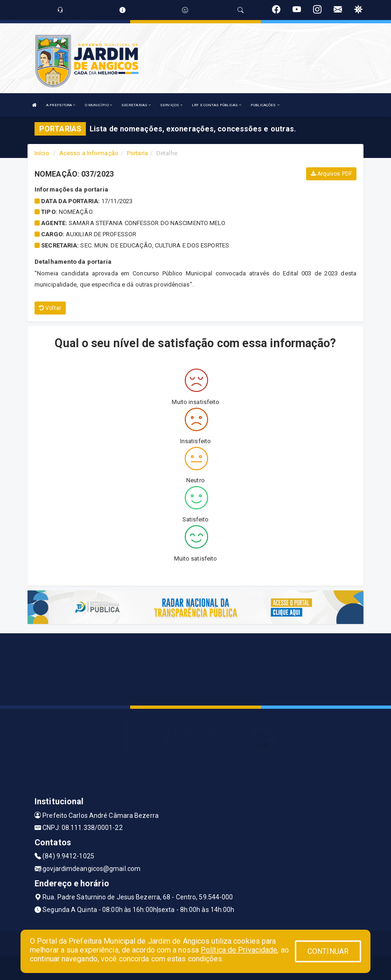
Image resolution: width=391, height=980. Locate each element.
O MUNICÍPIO (98, 105)
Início (42, 153)
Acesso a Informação (89, 153)
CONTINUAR (328, 951)
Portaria (137, 153)
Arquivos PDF (331, 174)
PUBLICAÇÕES (265, 105)
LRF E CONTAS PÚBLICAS (216, 105)
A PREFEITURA (61, 105)
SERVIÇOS (171, 105)
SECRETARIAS (136, 105)
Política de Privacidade (239, 950)
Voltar (50, 308)
